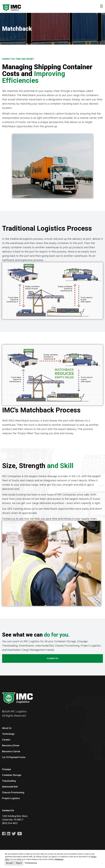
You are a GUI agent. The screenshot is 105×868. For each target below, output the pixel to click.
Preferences (31, 863)
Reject (19, 863)
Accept (10, 863)
